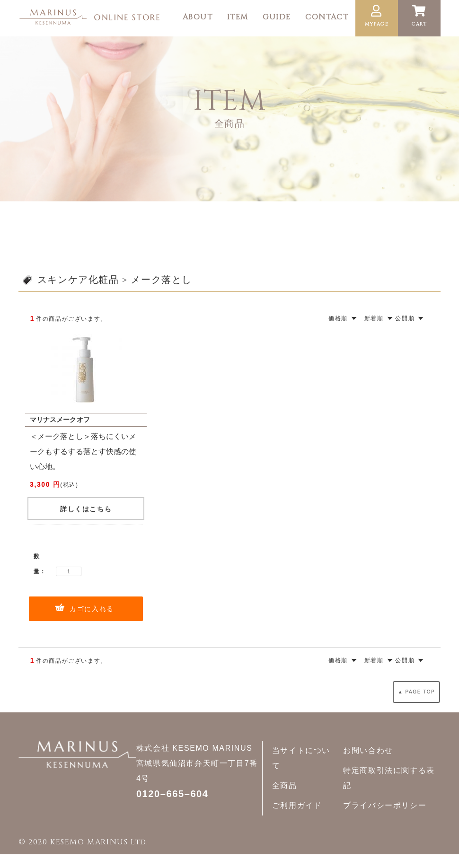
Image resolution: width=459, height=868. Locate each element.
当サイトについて (301, 758)
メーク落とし (161, 280)
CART (419, 16)
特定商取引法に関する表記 (389, 778)
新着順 (374, 318)
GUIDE (277, 17)
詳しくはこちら (86, 509)
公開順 (405, 318)
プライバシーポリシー (385, 805)
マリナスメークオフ (60, 420)
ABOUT (198, 17)
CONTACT (327, 17)
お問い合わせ (368, 750)
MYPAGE (377, 16)
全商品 (285, 785)
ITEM (238, 17)
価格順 (338, 318)
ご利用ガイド (297, 805)
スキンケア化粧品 (78, 280)
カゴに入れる (92, 609)
